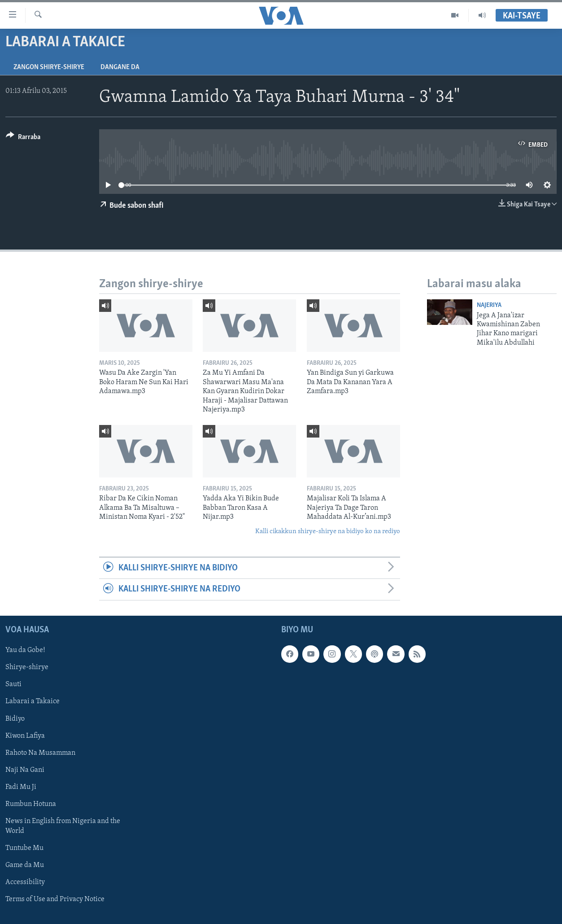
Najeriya (489, 305)
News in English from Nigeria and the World (63, 826)
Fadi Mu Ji (21, 787)
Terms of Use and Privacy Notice (55, 899)
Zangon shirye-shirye (49, 67)
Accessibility (25, 882)
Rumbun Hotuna (31, 804)
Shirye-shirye (27, 667)
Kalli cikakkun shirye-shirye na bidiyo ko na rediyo (328, 532)
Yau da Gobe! (25, 650)
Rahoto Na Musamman (40, 753)
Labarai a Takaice (33, 701)
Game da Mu (25, 865)
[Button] (23, 138)
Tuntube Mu (24, 848)
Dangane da (120, 67)
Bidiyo (15, 718)
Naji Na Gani (25, 770)
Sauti (13, 684)
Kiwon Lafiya (25, 736)
